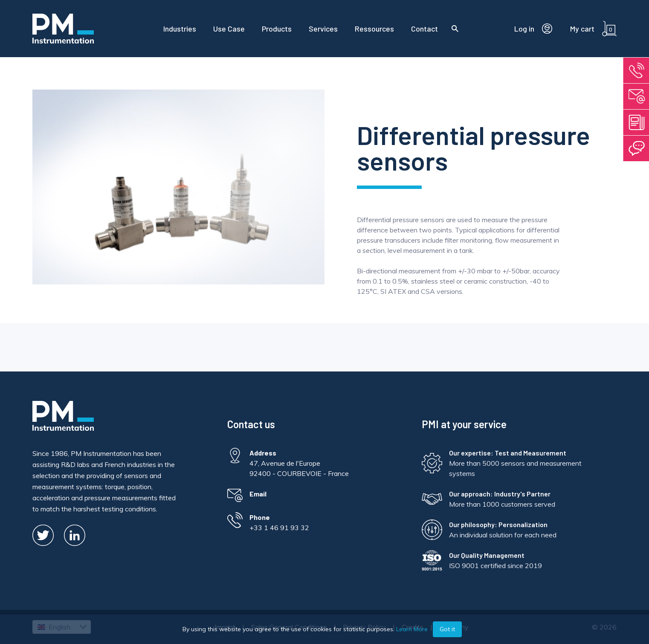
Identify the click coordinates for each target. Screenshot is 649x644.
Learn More (412, 629)
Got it (447, 629)
